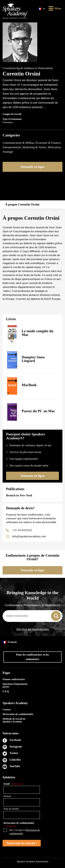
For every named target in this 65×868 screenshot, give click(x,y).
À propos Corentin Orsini (22, 204)
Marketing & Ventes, (35, 147)
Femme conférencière (14, 679)
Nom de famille (11, 809)
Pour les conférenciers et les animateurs (32, 657)
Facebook (15, 740)
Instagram (16, 747)
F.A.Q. (6, 691)
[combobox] (32, 616)
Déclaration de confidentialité (18, 714)
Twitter (14, 753)
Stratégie (8, 152)
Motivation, (55, 147)
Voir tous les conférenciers (33, 629)
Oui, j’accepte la (24, 832)
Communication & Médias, (19, 143)
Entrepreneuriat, (12, 147)
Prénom (7, 796)
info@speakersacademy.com (29, 536)
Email (13, 784)
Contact (7, 710)
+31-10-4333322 (22, 530)
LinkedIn (15, 760)
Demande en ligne (32, 167)
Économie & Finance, (48, 143)
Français (10, 642)
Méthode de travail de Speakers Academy (14, 720)
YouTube (15, 766)
